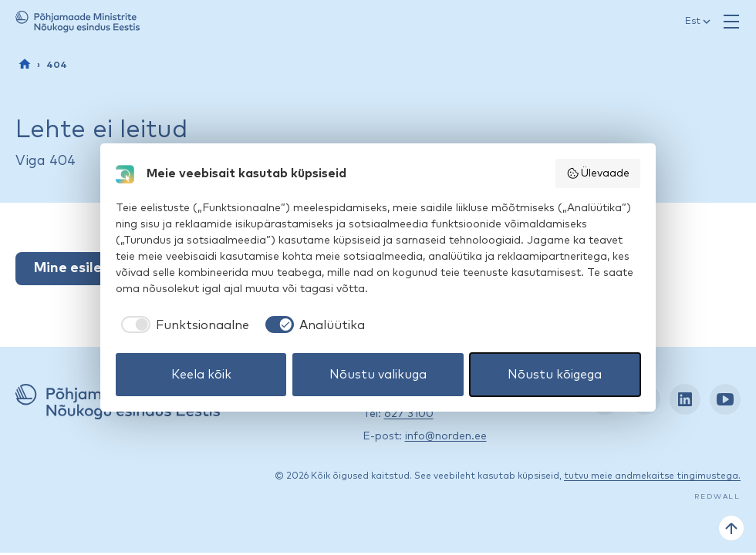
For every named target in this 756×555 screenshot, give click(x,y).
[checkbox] (182, 325)
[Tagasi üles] (731, 528)
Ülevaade (598, 173)
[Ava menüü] (731, 22)
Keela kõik (201, 375)
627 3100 (409, 414)
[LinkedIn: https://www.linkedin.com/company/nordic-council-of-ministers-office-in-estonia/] (685, 399)
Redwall (717, 497)
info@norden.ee (446, 436)
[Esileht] (25, 64)
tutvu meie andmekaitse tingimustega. (652, 476)
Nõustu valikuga (378, 375)
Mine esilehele (83, 268)
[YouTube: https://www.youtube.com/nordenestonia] (725, 399)
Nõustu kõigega (555, 375)
